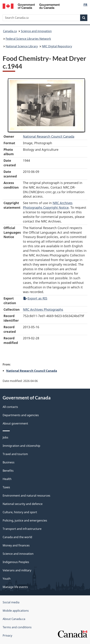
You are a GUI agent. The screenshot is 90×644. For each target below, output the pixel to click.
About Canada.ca (14, 619)
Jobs (5, 437)
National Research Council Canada (49, 136)
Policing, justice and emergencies (25, 520)
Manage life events (15, 587)
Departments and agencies (21, 415)
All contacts (10, 407)
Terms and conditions (17, 627)
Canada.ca (10, 31)
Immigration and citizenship (21, 446)
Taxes (6, 487)
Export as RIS (35, 298)
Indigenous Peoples (16, 562)
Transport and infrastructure (22, 529)
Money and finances (16, 545)
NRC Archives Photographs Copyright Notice (48, 205)
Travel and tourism (15, 454)
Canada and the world (17, 537)
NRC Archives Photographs (43, 309)
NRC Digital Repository (57, 46)
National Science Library (22, 46)
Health (7, 479)
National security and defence (23, 504)
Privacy (7, 636)
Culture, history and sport (20, 512)
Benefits (8, 471)
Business (9, 462)
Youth (7, 579)
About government (15, 423)
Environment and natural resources (26, 496)
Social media (11, 602)
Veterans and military (17, 570)
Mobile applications (16, 611)
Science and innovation (36, 31)
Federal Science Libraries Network (28, 39)
